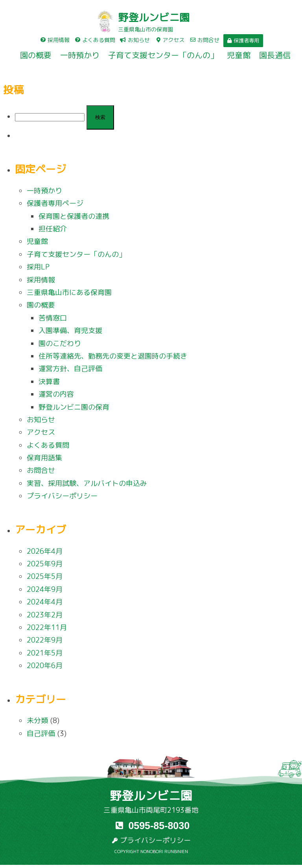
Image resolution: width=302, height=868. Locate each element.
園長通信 (275, 55)
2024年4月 (45, 602)
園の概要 (36, 55)
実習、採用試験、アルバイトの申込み (87, 483)
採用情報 (41, 280)
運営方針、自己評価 (70, 369)
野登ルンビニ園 (154, 17)
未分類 (37, 721)
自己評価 (41, 733)
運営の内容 (56, 394)
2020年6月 (45, 666)
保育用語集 (44, 458)
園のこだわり (60, 343)
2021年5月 (45, 653)
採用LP (38, 267)
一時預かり (80, 55)
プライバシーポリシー (62, 496)
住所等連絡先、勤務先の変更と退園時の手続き (113, 356)
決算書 (49, 382)
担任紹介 (53, 229)
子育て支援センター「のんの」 (163, 55)
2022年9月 (45, 640)
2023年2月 (45, 615)
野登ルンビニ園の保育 (74, 407)
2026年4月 (45, 551)
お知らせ (41, 420)
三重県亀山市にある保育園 (69, 292)
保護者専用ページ (55, 203)
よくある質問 (48, 445)
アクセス (41, 432)
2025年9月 (45, 564)
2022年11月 (47, 627)
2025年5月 (45, 576)
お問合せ (41, 470)
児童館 (239, 55)
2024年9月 (45, 589)
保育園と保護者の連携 (74, 216)
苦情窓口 (53, 318)
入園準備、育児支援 (70, 331)
